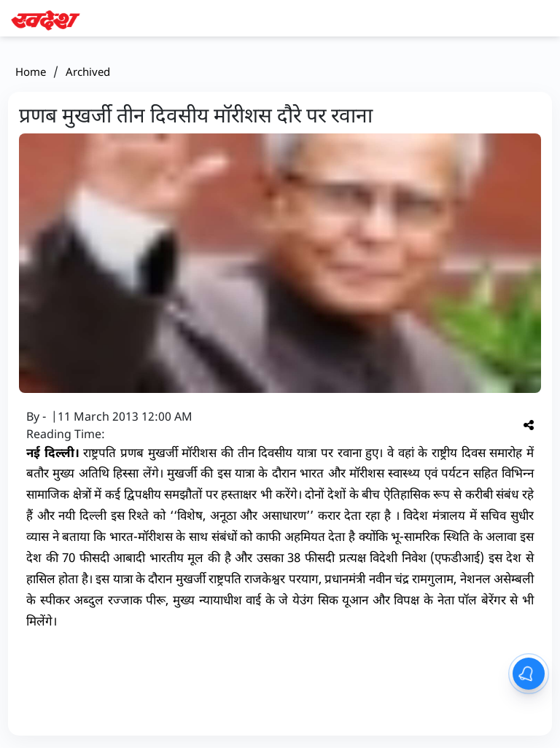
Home (31, 71)
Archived (88, 71)
